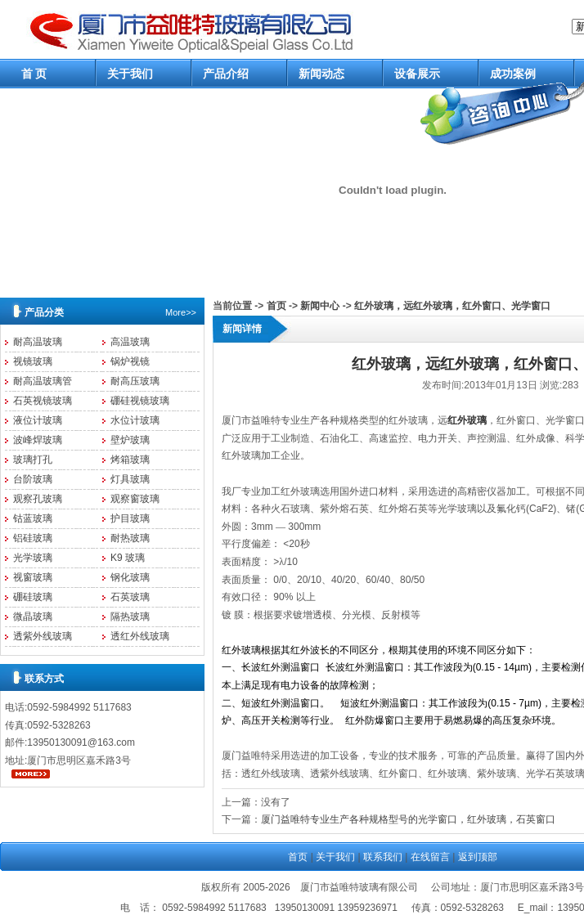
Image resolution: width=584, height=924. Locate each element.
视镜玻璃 (33, 361)
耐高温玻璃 (38, 342)
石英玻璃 (130, 597)
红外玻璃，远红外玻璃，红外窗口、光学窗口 (452, 306)
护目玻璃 (130, 518)
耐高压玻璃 (135, 381)
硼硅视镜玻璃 (140, 401)
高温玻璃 (130, 342)
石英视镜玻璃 (43, 401)
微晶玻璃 (33, 617)
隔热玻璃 (130, 617)
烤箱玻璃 (130, 460)
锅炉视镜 (130, 361)
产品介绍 (226, 74)
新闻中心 (320, 306)
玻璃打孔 (33, 460)
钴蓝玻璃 (33, 518)
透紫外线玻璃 (43, 636)
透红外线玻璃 (140, 636)
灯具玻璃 (130, 479)
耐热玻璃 (130, 538)
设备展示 (417, 74)
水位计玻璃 (135, 420)
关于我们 (130, 74)
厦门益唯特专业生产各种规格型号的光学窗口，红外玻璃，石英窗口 (408, 819)
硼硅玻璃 (33, 597)
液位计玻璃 (38, 420)
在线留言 (430, 857)
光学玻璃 (33, 558)
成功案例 (513, 74)
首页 (276, 306)
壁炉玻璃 (130, 440)
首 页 (34, 74)
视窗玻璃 (33, 577)
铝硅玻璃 (33, 538)
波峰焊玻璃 (38, 440)
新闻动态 (321, 74)
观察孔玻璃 (38, 499)
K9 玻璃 (128, 558)
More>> (181, 312)
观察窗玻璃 (135, 499)
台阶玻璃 (33, 479)
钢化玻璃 (130, 577)
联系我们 (383, 857)
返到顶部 (478, 857)
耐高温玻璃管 (43, 381)
